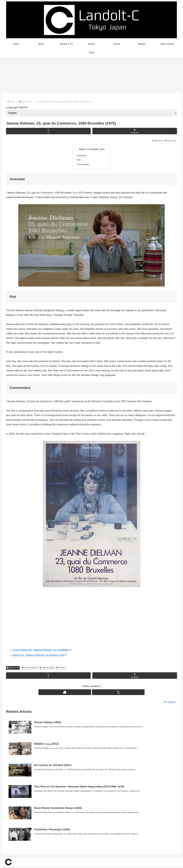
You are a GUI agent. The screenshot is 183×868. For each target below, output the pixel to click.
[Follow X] (95, 693)
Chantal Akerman (30, 669)
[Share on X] (48, 131)
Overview (82, 156)
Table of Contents (89, 149)
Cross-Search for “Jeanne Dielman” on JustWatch (42, 651)
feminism (61, 669)
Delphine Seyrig (47, 669)
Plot (79, 160)
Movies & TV (13, 669)
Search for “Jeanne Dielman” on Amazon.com (40, 656)
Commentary (83, 165)
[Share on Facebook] (135, 131)
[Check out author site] (88, 693)
